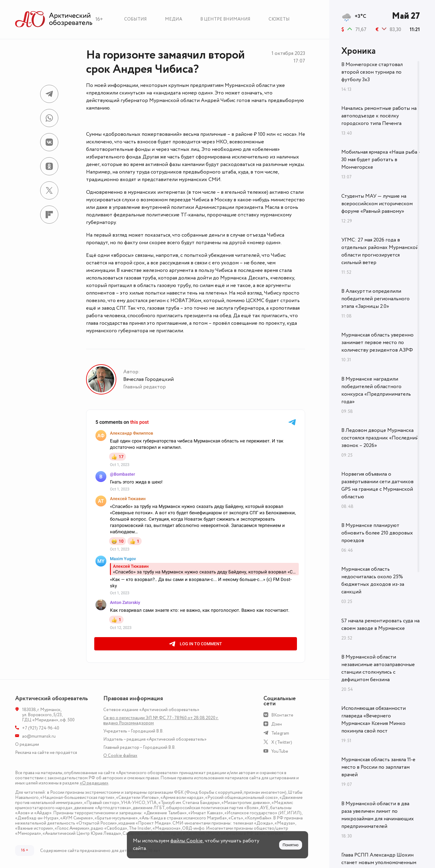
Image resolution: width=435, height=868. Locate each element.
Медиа (174, 19)
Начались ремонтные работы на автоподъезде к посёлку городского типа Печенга (379, 116)
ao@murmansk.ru (39, 736)
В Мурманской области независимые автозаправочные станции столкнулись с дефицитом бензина (378, 668)
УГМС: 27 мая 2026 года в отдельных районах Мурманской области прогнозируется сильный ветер (380, 251)
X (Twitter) (282, 742)
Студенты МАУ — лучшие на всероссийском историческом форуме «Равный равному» (377, 204)
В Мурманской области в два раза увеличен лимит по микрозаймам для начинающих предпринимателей (378, 815)
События (135, 19)
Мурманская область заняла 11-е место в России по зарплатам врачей (378, 767)
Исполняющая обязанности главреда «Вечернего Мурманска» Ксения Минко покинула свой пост (374, 720)
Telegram (280, 733)
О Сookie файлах (120, 756)
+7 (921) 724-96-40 (41, 728)
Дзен (277, 724)
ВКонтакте (282, 715)
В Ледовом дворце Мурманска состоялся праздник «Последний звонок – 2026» (380, 438)
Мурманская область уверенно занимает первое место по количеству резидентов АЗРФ (377, 343)
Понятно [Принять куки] (291, 845)
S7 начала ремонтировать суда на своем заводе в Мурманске (380, 625)
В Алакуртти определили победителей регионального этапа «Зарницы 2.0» (375, 299)
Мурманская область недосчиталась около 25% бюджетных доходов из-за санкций (373, 581)
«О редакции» (94, 783)
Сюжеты (279, 19)
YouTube (280, 751)
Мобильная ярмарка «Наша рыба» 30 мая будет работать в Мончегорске (381, 160)
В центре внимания (225, 19)
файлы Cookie (187, 841)
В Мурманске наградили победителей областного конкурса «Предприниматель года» (376, 390)
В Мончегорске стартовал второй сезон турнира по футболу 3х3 (372, 72)
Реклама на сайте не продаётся (46, 753)
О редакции (27, 744)
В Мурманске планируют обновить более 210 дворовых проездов (377, 533)
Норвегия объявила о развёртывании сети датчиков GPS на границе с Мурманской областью (377, 485)
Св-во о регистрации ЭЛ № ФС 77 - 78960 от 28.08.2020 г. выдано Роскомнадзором (161, 720)
